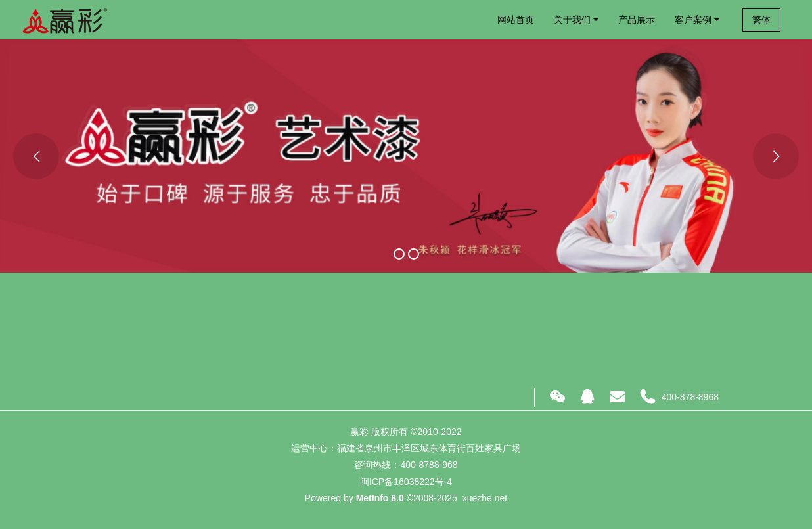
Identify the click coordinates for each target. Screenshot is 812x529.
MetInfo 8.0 (380, 498)
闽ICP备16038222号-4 (406, 482)
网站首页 (516, 20)
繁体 (761, 20)
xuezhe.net (485, 498)
